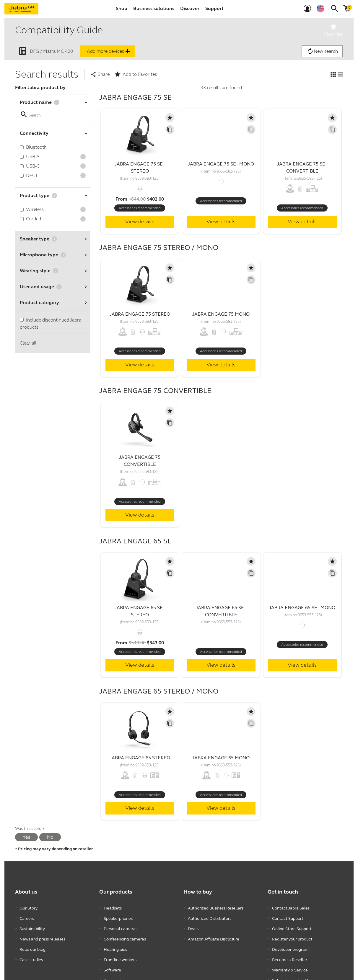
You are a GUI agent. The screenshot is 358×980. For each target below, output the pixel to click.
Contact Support (288, 916)
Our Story (29, 908)
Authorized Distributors (210, 916)
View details (140, 222)
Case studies (31, 952)
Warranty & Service (290, 961)
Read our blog (32, 943)
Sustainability (32, 925)
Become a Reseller (290, 952)
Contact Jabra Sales (291, 908)
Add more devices (109, 51)
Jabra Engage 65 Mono (221, 758)
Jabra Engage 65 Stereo (140, 758)
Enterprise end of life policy (297, 970)
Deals (193, 925)
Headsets (113, 908)
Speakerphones (118, 916)
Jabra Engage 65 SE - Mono (302, 608)
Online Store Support (292, 925)
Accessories (114, 970)
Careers (27, 916)
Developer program (290, 943)
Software (112, 961)
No (50, 837)
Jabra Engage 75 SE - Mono (221, 164)
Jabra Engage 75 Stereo (140, 314)
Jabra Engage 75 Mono (221, 314)
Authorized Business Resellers (216, 908)
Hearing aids (115, 943)
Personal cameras (121, 925)
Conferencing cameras (125, 934)
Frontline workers (120, 952)
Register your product (292, 934)
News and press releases (42, 934)
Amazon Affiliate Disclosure (214, 934)
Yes (26, 837)
